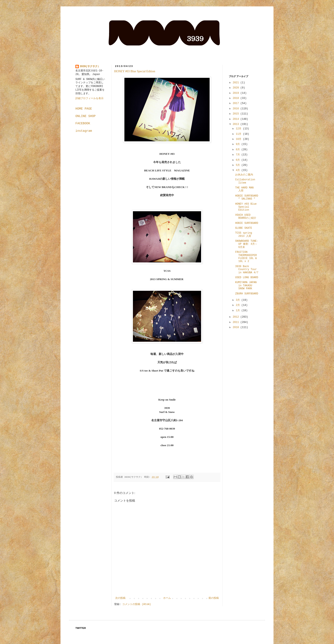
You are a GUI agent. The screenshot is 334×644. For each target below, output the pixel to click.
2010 (237, 327)
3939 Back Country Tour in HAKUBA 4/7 (247, 270)
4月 (239, 170)
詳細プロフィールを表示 (89, 98)
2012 (237, 317)
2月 (239, 305)
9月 (239, 144)
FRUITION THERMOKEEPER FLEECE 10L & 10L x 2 (246, 257)
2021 (237, 83)
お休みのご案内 (244, 175)
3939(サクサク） (90, 67)
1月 (239, 311)
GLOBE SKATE (244, 228)
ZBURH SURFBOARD (247, 294)
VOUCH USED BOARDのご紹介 (246, 217)
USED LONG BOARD (247, 278)
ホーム (167, 598)
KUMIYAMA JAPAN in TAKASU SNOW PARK (246, 286)
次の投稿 (120, 598)
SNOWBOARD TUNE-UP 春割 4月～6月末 (247, 244)
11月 (239, 134)
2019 (237, 93)
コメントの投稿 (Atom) (137, 604)
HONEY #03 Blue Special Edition (135, 71)
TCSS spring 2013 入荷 (244, 234)
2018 (237, 98)
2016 (237, 109)
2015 (237, 114)
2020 (237, 88)
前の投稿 (214, 598)
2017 (237, 103)
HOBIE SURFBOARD (247, 223)
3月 (239, 300)
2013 (237, 124)
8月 (239, 150)
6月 (239, 160)
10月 (239, 139)
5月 (239, 165)
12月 (239, 129)
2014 (237, 119)
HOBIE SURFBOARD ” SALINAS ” (247, 197)
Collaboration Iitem (245, 181)
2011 (237, 322)
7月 (239, 155)
